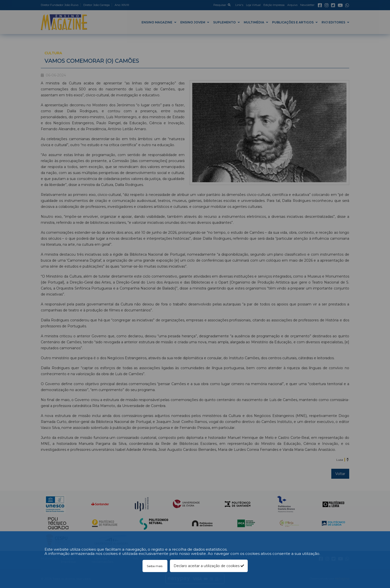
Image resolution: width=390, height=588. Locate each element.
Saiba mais (155, 566)
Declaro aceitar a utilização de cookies (209, 566)
